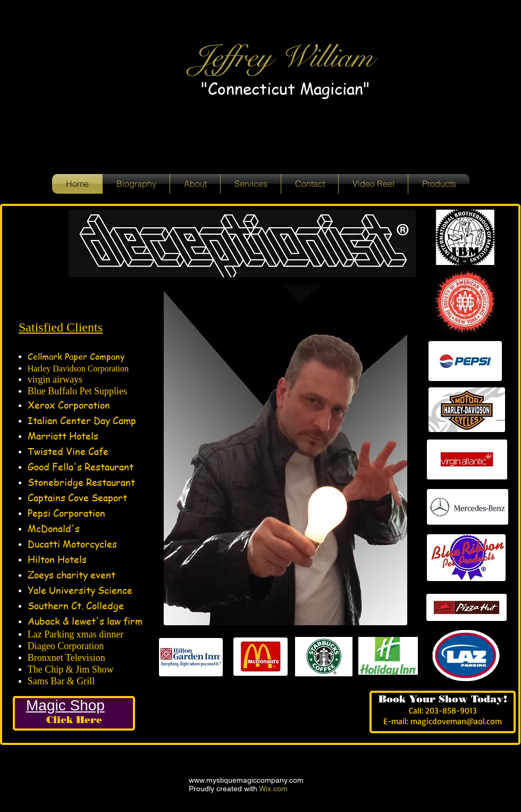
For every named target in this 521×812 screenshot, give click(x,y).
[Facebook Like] (229, 705)
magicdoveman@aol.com (456, 721)
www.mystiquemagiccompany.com (246, 780)
